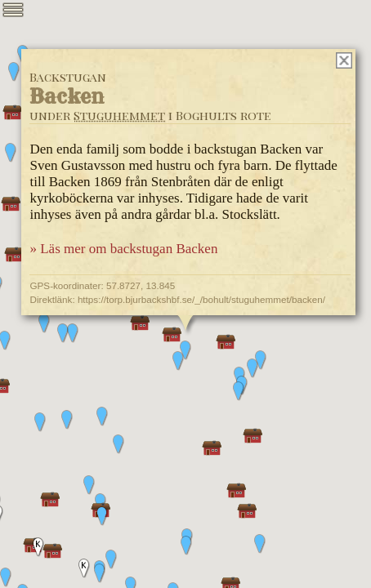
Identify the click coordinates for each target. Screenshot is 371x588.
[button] (261, 360)
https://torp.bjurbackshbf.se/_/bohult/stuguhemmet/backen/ (201, 299)
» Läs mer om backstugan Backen (123, 249)
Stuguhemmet (119, 115)
